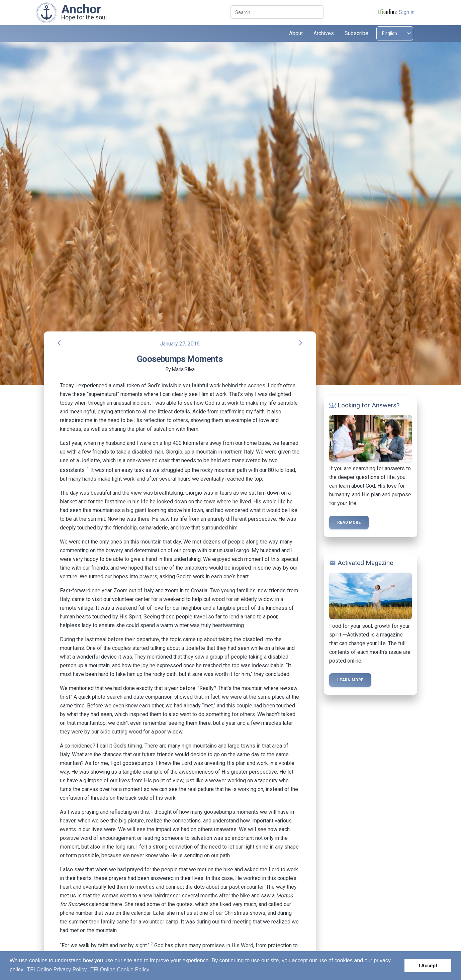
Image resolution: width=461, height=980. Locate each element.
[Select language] (395, 33)
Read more (349, 522)
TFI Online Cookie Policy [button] (120, 969)
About (296, 33)
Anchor (81, 9)
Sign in (407, 12)
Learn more (350, 680)
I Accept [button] (428, 966)
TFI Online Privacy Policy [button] (57, 969)
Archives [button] (324, 33)
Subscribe (356, 33)
